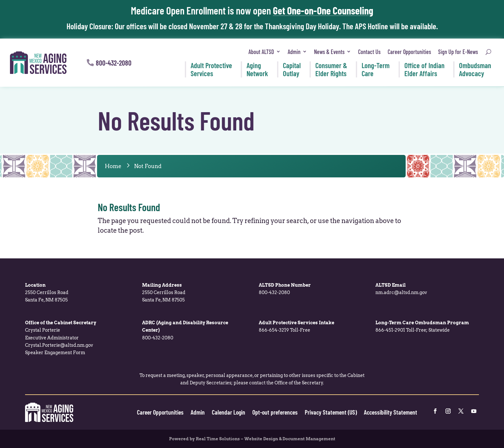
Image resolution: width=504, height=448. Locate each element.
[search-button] (488, 52)
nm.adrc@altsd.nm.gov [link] (401, 292)
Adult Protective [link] (211, 69)
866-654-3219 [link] (274, 330)
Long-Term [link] (376, 69)
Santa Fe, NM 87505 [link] (46, 300)
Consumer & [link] (331, 69)
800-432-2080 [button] (114, 63)
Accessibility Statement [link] (391, 412)
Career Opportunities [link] (409, 52)
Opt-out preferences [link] (275, 412)
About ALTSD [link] (261, 52)
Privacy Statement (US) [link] (331, 412)
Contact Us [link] (369, 52)
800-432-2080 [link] (274, 292)
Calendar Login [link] (229, 412)
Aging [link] (257, 69)
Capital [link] (292, 69)
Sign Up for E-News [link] (458, 52)
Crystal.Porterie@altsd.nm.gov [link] (59, 345)
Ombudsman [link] (475, 69)
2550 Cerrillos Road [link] (47, 292)
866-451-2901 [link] (390, 330)
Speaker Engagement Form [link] (55, 353)
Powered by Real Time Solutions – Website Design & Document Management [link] (252, 439)
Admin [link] (294, 52)
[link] (38, 63)
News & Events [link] (329, 52)
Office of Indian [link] (424, 69)
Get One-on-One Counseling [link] (323, 10)
